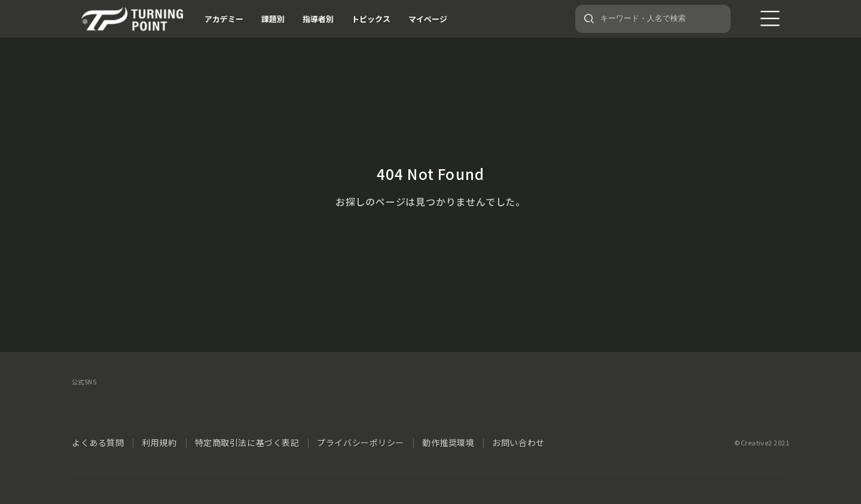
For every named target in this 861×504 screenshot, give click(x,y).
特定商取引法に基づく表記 (247, 442)
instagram (145, 403)
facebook (113, 403)
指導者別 (318, 19)
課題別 (273, 19)
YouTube (208, 403)
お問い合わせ (518, 442)
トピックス (371, 19)
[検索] (589, 19)
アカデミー (224, 19)
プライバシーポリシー (361, 442)
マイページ (428, 19)
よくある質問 (98, 442)
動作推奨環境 (448, 442)
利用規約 (159, 442)
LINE (176, 403)
